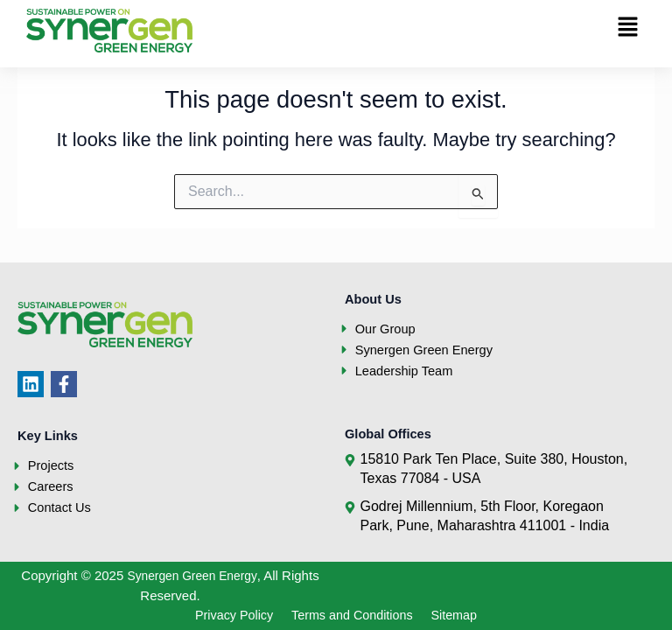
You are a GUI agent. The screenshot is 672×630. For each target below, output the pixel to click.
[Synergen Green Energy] (109, 31)
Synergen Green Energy (192, 574)
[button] (628, 28)
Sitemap (469, 615)
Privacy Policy (220, 615)
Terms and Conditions (354, 615)
